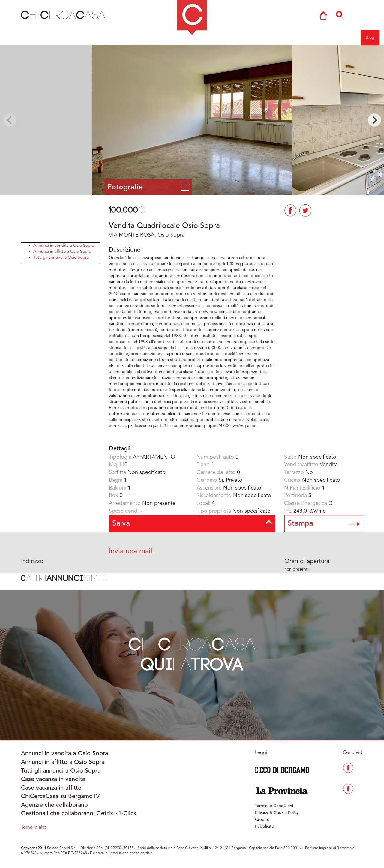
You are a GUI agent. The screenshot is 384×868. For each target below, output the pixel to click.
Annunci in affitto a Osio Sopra (62, 252)
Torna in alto (34, 827)
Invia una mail (131, 551)
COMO (146, 38)
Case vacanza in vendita (53, 779)
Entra (323, 38)
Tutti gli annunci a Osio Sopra (61, 258)
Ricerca (275, 38)
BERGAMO (115, 38)
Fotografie (148, 187)
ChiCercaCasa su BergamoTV (60, 797)
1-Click (127, 814)
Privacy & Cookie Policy (277, 813)
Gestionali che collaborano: (58, 814)
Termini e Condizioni (274, 806)
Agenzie (300, 38)
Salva (192, 524)
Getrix (105, 814)
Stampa (324, 524)
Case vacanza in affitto (51, 788)
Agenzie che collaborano (54, 805)
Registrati (347, 38)
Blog (370, 38)
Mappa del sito (244, 38)
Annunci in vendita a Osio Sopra (64, 246)
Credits (262, 820)
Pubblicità (264, 827)
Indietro (33, 37)
